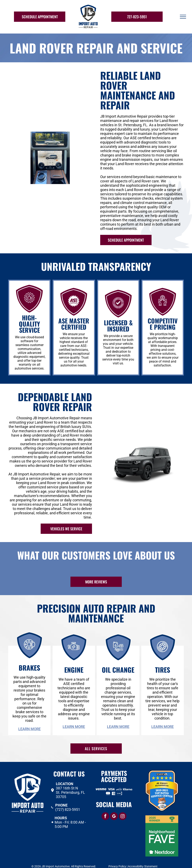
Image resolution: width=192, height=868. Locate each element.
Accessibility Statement (143, 858)
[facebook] (105, 808)
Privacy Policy (117, 858)
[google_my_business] (114, 808)
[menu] (183, 17)
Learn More (29, 721)
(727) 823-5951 (68, 801)
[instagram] (123, 808)
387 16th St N (67, 780)
